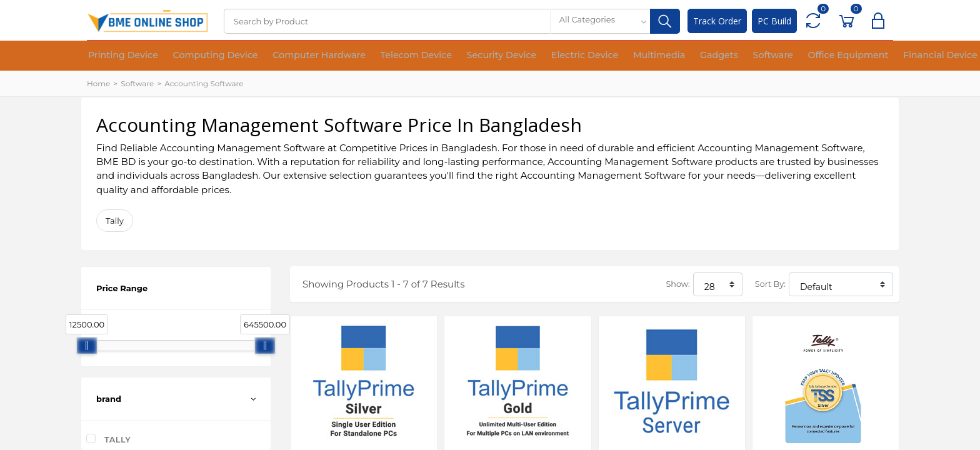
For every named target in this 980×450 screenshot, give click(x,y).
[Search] (387, 21)
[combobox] (600, 21)
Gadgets (644, 56)
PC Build (774, 21)
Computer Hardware (292, 56)
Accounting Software (204, 83)
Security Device (454, 56)
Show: (677, 284)
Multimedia (593, 56)
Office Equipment (756, 56)
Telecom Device (379, 56)
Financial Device (837, 56)
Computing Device (200, 56)
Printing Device (118, 56)
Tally (115, 221)
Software (690, 56)
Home (98, 83)
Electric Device (528, 56)
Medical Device (914, 56)
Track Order (717, 21)
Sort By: (770, 284)
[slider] (87, 346)
